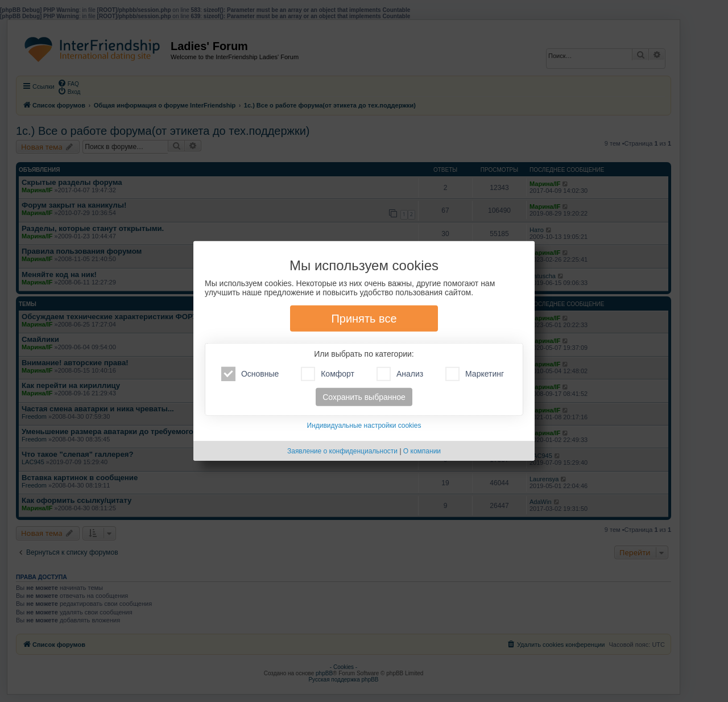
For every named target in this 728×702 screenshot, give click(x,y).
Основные (250, 374)
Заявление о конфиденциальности (342, 451)
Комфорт (328, 374)
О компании (422, 451)
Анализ (400, 374)
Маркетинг (475, 374)
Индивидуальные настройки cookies (364, 426)
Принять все (364, 319)
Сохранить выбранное (364, 397)
